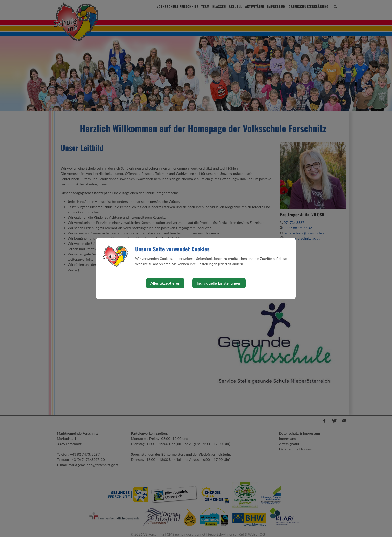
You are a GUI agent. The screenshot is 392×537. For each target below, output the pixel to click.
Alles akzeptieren (165, 283)
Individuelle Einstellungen (219, 283)
